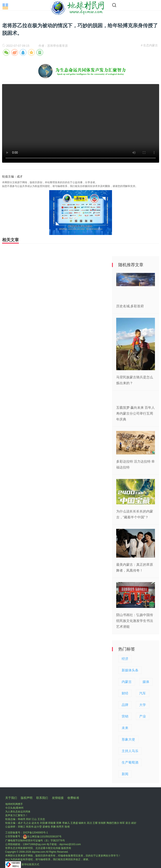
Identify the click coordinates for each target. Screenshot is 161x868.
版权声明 (27, 798)
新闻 (125, 774)
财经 (125, 693)
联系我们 (42, 798)
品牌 (125, 705)
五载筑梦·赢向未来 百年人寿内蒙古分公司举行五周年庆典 (136, 413)
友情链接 (58, 798)
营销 (125, 716)
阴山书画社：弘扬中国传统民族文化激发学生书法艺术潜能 (135, 621)
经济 (125, 659)
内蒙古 (127, 682)
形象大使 (128, 739)
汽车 (143, 693)
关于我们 (11, 798)
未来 (125, 728)
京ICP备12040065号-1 (35, 833)
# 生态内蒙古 (149, 45)
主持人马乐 (130, 751)
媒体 (146, 682)
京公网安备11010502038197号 (42, 837)
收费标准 (73, 798)
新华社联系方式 (30, 864)
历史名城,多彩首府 (130, 306)
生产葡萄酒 (130, 762)
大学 (143, 705)
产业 (143, 716)
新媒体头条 (130, 670)
